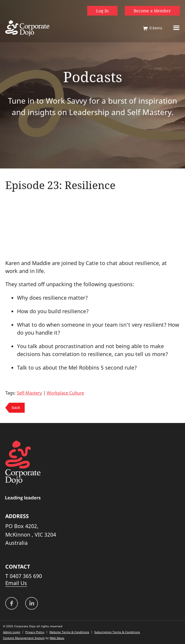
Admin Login (12, 632)
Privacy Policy (35, 632)
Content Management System (24, 638)
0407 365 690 (26, 576)
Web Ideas (57, 638)
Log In (102, 11)
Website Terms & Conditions (69, 632)
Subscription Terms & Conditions (117, 632)
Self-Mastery (29, 393)
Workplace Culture (65, 393)
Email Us (16, 583)
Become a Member (152, 11)
